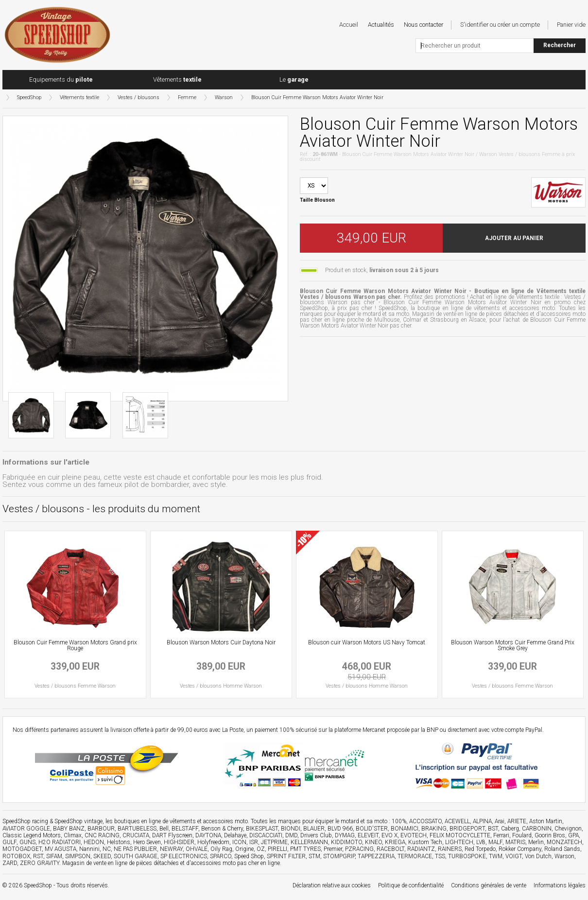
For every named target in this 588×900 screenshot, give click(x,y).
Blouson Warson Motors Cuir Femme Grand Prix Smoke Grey (513, 645)
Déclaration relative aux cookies (332, 885)
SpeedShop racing (25, 821)
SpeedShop (29, 97)
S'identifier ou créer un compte (500, 25)
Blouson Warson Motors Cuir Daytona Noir (221, 642)
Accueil (349, 25)
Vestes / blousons (138, 97)
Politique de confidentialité (411, 885)
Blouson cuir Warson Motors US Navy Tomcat (367, 642)
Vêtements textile (79, 97)
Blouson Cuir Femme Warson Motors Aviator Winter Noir (317, 97)
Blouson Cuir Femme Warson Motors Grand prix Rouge (75, 645)
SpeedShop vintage (78, 821)
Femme (187, 97)
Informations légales (560, 885)
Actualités (381, 25)
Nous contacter (424, 25)
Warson (224, 97)
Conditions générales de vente (489, 885)
